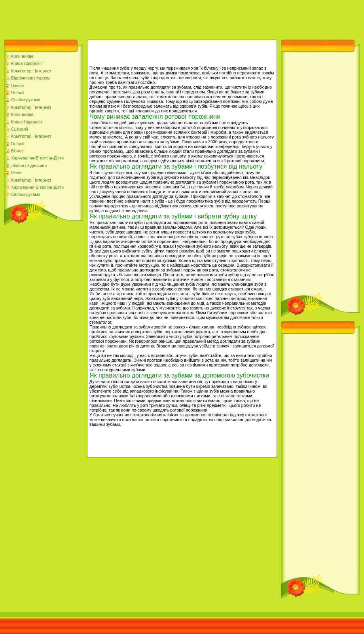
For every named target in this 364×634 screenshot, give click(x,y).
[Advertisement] (144, 18)
